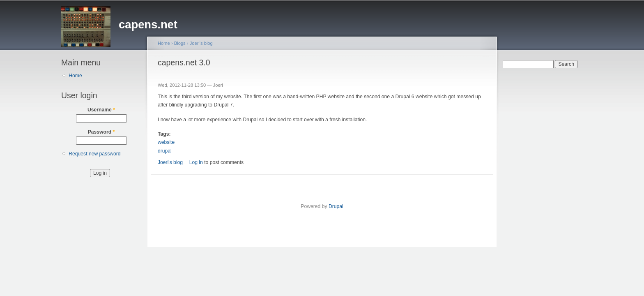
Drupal (336, 206)
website (166, 142)
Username (101, 110)
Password (101, 132)
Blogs (180, 43)
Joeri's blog (201, 43)
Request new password (94, 154)
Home (75, 76)
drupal (165, 151)
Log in (196, 162)
